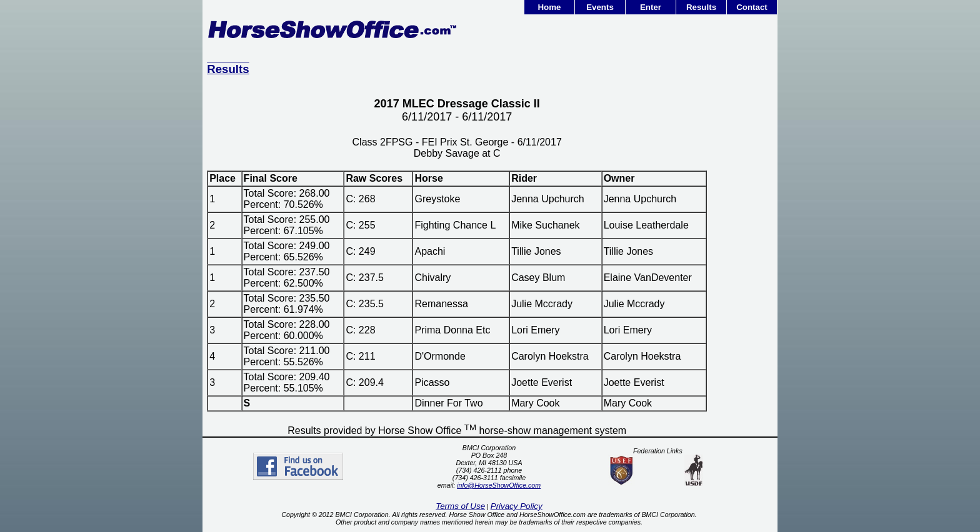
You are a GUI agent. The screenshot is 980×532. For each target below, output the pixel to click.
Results (701, 7)
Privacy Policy (517, 506)
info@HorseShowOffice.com (499, 485)
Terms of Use (460, 506)
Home (549, 7)
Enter (651, 7)
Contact (752, 7)
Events (600, 7)
